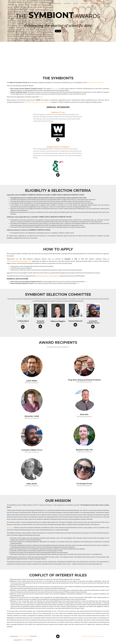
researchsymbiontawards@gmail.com (19, 261)
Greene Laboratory (24, 636)
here (86, 282)
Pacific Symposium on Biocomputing (47, 276)
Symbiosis (10, 528)
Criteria (67, 5)
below (41, 97)
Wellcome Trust (58, 112)
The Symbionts (55, 5)
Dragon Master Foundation (58, 147)
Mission (84, 5)
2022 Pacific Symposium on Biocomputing (37, 102)
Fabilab (24, 640)
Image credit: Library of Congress (92, 636)
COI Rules (94, 5)
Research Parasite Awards (95, 82)
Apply (76, 5)
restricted (56, 88)
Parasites (105, 5)
